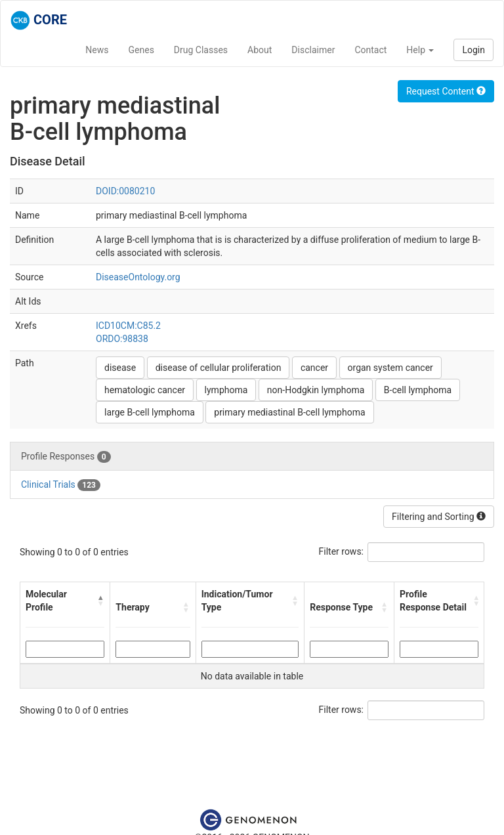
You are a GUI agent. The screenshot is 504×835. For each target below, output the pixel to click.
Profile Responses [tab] (66, 457)
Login (473, 50)
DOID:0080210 (125, 191)
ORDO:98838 (122, 339)
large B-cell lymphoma (150, 412)
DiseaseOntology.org (138, 277)
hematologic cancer (145, 390)
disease (120, 368)
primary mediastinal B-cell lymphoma (289, 412)
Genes (141, 50)
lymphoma (226, 390)
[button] (101, 601)
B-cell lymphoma (418, 390)
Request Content (446, 91)
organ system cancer (390, 368)
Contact (370, 50)
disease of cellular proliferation (219, 368)
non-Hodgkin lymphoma (316, 390)
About (260, 50)
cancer (314, 368)
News (97, 50)
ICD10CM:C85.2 (128, 326)
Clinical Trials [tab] (61, 485)
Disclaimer (313, 50)
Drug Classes (201, 50)
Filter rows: (342, 551)
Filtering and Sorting (439, 517)
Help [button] (420, 50)
